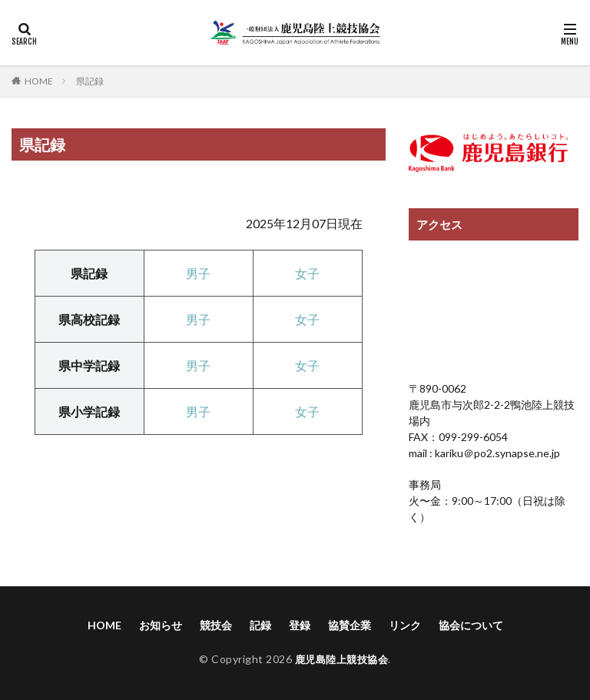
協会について (471, 625)
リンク (405, 625)
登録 (300, 625)
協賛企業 (350, 625)
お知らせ (161, 625)
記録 (260, 625)
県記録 (90, 81)
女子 (307, 273)
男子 (198, 319)
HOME (39, 81)
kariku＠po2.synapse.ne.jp (496, 453)
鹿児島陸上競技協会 (341, 659)
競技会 (216, 625)
